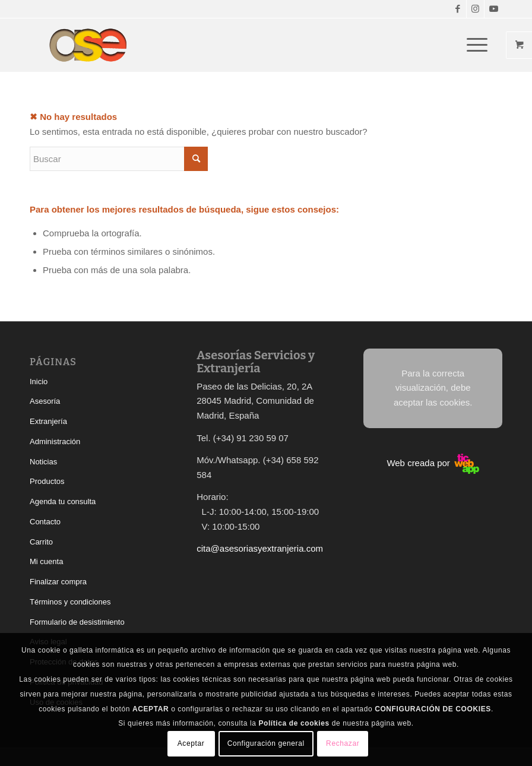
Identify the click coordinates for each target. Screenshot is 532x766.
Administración (55, 441)
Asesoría (45, 401)
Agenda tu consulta (63, 501)
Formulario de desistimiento (77, 622)
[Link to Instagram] (475, 9)
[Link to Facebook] (457, 9)
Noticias (43, 462)
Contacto (45, 522)
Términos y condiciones (70, 602)
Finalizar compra (58, 582)
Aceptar (191, 743)
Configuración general (266, 743)
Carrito (41, 542)
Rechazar (343, 743)
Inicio (39, 382)
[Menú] (471, 45)
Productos (47, 481)
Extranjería (48, 421)
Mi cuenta (46, 561)
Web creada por (433, 463)
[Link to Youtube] (493, 9)
